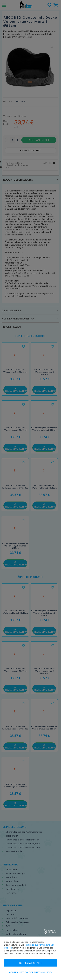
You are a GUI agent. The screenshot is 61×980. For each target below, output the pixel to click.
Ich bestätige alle (31, 963)
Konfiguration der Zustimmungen (31, 972)
